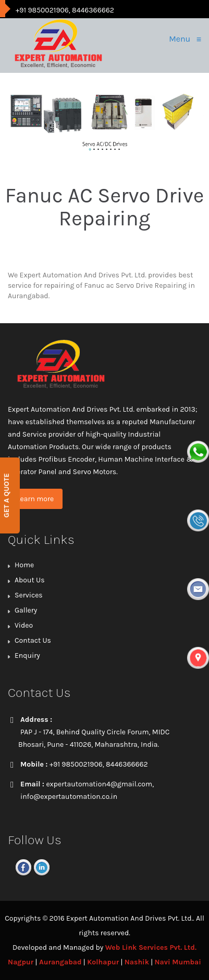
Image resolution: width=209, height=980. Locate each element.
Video (24, 625)
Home (24, 565)
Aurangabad (60, 962)
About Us (30, 580)
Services (29, 595)
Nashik (137, 962)
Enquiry (27, 656)
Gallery (26, 610)
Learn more (35, 499)
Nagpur (21, 962)
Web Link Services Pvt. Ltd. (151, 947)
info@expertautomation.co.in (69, 797)
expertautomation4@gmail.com (99, 784)
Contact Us (33, 640)
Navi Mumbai (178, 962)
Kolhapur (103, 962)
